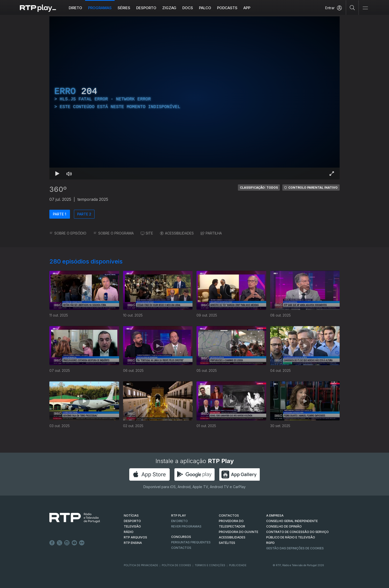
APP (247, 8)
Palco (205, 8)
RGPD (270, 543)
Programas (100, 8)
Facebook (52, 543)
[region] (194, 98)
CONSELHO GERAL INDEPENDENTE (292, 521)
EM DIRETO (179, 521)
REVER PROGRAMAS (186, 526)
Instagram (67, 543)
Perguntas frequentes (191, 542)
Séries (124, 8)
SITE (147, 233)
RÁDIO (129, 532)
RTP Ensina (133, 543)
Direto (75, 8)
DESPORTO (132, 521)
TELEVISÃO (132, 526)
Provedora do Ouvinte (239, 532)
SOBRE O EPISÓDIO (68, 233)
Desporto (146, 8)
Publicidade (238, 565)
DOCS (188, 8)
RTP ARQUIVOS (135, 537)
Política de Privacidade (141, 565)
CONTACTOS (229, 515)
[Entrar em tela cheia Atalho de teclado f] (332, 174)
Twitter (60, 543)
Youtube (74, 543)
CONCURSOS (181, 537)
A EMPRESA (275, 515)
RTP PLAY (179, 515)
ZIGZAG (169, 8)
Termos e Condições (210, 565)
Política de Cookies (176, 565)
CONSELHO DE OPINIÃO (284, 526)
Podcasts (227, 8)
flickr (82, 543)
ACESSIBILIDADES (177, 233)
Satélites (227, 543)
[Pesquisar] (352, 7)
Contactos (181, 548)
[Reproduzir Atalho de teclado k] (57, 174)
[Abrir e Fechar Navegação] (365, 8)
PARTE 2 (84, 214)
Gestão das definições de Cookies (295, 548)
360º (58, 189)
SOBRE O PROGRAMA (113, 233)
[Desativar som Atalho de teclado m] (69, 174)
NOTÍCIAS (131, 515)
